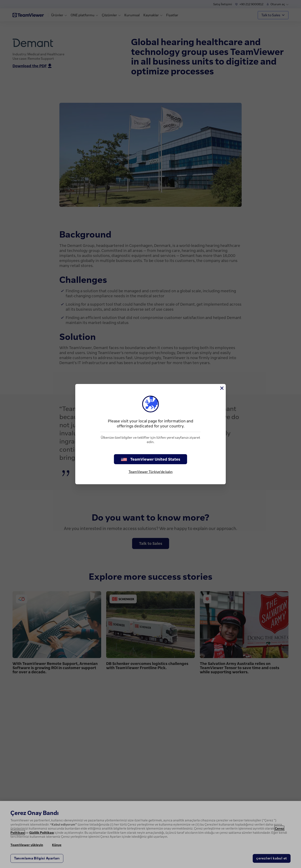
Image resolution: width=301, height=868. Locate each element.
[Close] (222, 388)
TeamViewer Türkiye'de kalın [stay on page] (151, 472)
